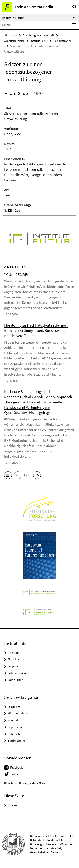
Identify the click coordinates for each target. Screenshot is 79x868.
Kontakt (13, 720)
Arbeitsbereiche (14, 41)
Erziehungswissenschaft (38, 35)
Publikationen (62, 41)
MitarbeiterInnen (19, 713)
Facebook (16, 767)
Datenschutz (16, 734)
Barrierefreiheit (17, 741)
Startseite (11, 35)
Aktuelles (13, 659)
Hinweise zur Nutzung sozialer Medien (26, 783)
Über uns (13, 653)
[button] (8, 475)
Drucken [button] (13, 805)
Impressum (15, 727)
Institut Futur (39, 41)
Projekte (13, 666)
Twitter (15, 774)
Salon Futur (15, 680)
